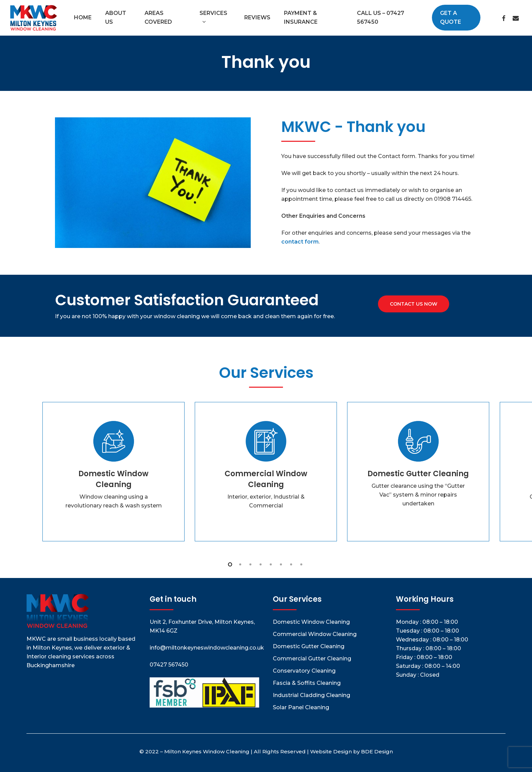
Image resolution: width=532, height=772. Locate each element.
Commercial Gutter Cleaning (312, 659)
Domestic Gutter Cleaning (309, 646)
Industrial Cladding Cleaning (311, 695)
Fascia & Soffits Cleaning (307, 683)
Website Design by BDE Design (351, 751)
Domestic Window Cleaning (311, 622)
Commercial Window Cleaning (315, 634)
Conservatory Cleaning (304, 671)
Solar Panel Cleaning (301, 707)
